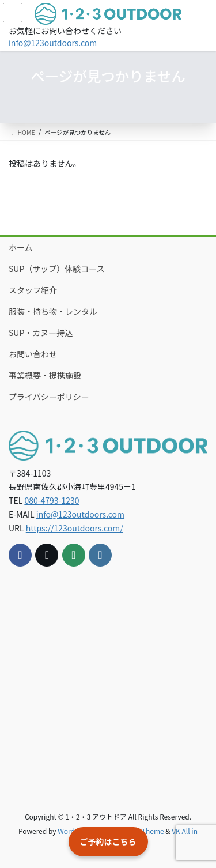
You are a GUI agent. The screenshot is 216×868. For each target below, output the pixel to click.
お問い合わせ (33, 354)
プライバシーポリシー (49, 397)
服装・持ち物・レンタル (53, 311)
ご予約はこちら (108, 841)
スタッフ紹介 (33, 290)
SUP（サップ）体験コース (57, 269)
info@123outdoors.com (53, 43)
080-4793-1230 (52, 500)
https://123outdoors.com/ (75, 528)
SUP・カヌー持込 (41, 333)
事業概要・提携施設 (45, 375)
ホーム (21, 247)
